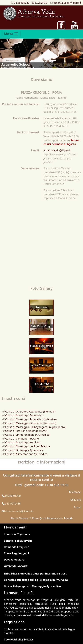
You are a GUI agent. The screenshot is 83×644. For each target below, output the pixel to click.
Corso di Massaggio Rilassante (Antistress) (31, 423)
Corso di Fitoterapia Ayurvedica (24, 450)
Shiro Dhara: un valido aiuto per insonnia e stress (35, 574)
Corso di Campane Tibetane (22, 439)
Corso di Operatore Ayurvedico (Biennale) (30, 412)
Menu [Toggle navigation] (11, 34)
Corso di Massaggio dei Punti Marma (27, 446)
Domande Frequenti (17, 547)
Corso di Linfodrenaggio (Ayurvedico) (28, 435)
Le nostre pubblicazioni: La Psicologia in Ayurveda (36, 580)
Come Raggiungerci (16, 553)
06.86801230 (22, 3)
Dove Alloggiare (14, 560)
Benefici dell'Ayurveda (18, 541)
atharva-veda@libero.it (67, 3)
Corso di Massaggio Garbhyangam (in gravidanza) (35, 427)
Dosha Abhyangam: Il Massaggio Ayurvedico (32, 586)
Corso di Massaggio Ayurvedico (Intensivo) (31, 419)
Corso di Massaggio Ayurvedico (24, 415)
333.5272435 (39, 3)
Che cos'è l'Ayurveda (17, 534)
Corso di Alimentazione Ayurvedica (26, 454)
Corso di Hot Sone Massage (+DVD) (26, 431)
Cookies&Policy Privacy (19, 639)
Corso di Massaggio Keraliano (23, 442)
